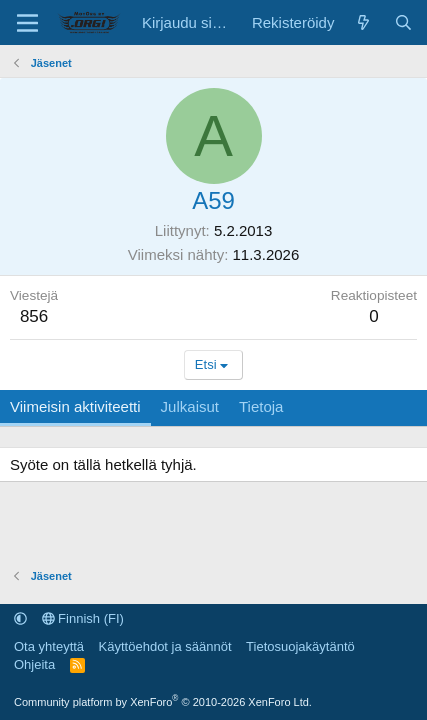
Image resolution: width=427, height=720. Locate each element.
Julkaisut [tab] (190, 406)
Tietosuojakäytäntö (300, 646)
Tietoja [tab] (261, 406)
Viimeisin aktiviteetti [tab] (75, 406)
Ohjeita (34, 664)
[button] (20, 618)
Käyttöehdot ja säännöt (165, 646)
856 (34, 316)
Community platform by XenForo (163, 702)
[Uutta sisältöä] (363, 22)
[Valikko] (27, 23)
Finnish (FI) (83, 618)
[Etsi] (403, 22)
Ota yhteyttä (49, 646)
